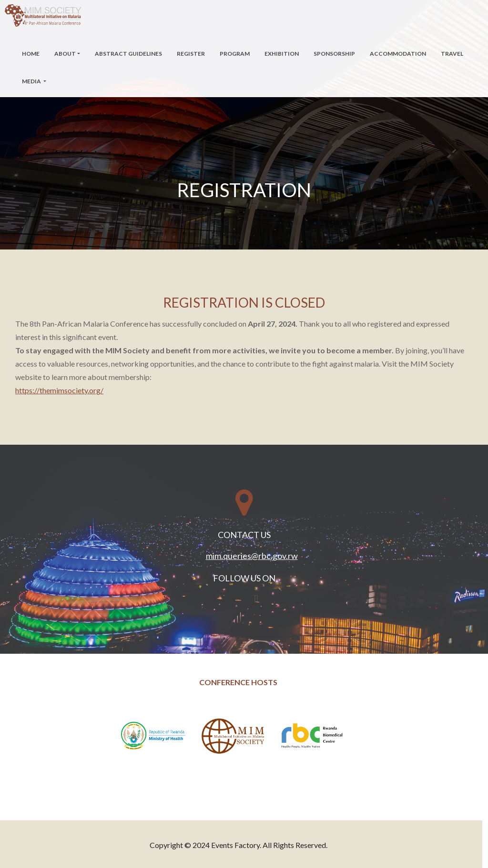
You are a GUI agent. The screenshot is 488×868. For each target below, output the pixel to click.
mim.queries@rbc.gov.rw (252, 556)
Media (32, 81)
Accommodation (398, 54)
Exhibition (282, 54)
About (65, 54)
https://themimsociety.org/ (59, 390)
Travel (452, 54)
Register (191, 54)
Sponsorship (334, 54)
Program (235, 54)
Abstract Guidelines (128, 54)
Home (31, 54)
